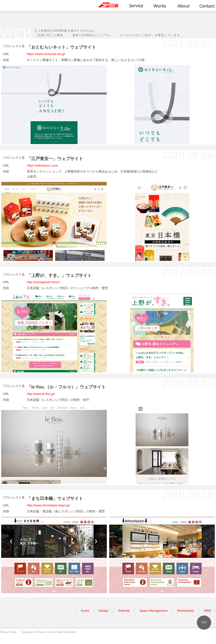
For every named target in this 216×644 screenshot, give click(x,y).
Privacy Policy (8, 632)
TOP (204, 622)
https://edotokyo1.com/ (43, 165)
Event (85, 611)
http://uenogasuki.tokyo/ (43, 282)
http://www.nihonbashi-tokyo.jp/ (48, 505)
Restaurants (186, 611)
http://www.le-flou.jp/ (41, 394)
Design (103, 611)
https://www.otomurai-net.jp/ (46, 54)
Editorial (124, 611)
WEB (207, 611)
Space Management (153, 611)
